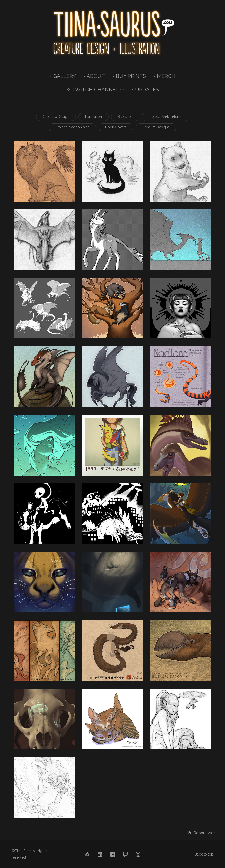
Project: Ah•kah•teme (165, 117)
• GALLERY (63, 76)
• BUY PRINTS (129, 76)
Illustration (94, 117)
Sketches (125, 117)
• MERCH (164, 76)
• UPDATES (145, 90)
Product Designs (156, 127)
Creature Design (56, 117)
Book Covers (116, 127)
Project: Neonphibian (72, 127)
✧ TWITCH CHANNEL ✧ (95, 90)
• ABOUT (94, 76)
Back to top (204, 854)
